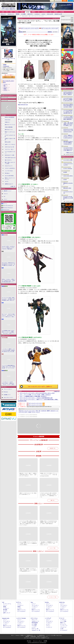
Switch (22, 12)
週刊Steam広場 (8, 142)
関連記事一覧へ (57, 392)
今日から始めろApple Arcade (10, 158)
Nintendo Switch (6, 210)
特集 (4, 86)
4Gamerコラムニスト (9, 166)
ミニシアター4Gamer (9, 171)
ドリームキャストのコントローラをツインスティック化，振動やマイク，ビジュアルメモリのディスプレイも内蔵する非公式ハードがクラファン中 (68, 149)
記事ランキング (7, 613)
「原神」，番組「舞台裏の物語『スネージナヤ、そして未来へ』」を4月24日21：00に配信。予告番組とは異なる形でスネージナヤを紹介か (68, 124)
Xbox (11, 12)
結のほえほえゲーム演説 (10, 155)
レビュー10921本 (5, 9)
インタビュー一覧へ (53, 597)
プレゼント (6, 194)
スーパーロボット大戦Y (68, 160)
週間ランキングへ (70, 153)
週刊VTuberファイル (9, 130)
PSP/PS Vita (62, 602)
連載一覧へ (14, 186)
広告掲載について (7, 395)
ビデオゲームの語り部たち (10, 168)
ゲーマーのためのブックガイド (10, 152)
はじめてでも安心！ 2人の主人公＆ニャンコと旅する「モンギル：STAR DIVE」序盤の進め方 (8, 248)
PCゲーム (5, 204)
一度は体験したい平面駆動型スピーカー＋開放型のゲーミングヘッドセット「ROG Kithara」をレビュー (49, 543)
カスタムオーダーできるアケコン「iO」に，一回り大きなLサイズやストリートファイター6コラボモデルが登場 (68, 130)
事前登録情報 (35, 623)
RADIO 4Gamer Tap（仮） (10, 147)
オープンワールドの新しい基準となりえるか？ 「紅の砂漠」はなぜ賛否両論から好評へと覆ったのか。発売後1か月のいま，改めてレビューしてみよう (9, 299)
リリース (34, 412)
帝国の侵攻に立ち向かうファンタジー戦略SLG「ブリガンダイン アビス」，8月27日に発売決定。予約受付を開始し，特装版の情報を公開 (68, 143)
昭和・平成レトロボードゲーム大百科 (10, 163)
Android (30, 412)
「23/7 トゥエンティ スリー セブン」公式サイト (40, 387)
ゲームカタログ (64, 630)
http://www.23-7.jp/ (23, 104)
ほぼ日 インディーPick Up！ (10, 144)
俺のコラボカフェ (8, 160)
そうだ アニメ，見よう (9, 149)
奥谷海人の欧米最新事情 (10, 117)
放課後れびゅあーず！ (9, 184)
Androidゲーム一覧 (58, 14)
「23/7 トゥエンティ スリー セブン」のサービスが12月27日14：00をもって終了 (37, 393)
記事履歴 (65, 1)
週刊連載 (5, 610)
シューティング (64, 626)
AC (51, 12)
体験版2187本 (12, 9)
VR (39, 12)
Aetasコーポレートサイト (8, 397)
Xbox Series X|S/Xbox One (8, 206)
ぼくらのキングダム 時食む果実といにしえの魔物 (68, 198)
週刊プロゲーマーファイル (10, 125)
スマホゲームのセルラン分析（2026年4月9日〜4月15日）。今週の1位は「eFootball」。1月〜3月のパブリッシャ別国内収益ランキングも (49, 495)
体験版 (5, 89)
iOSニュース (3, 14)
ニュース (5, 84)
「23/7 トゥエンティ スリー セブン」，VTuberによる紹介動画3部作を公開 (36, 398)
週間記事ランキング (7, 191)
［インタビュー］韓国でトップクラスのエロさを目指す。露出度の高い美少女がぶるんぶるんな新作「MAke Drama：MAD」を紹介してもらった (8, 350)
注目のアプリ (30, 14)
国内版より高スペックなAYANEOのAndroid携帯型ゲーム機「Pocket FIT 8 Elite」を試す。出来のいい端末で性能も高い (49, 522)
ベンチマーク (49, 627)
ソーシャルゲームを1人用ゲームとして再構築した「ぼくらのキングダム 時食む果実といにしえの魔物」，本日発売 (68, 99)
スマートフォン (34, 618)
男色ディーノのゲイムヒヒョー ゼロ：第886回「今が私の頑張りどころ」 (28, 494)
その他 (62, 629)
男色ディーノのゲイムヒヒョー (10, 133)
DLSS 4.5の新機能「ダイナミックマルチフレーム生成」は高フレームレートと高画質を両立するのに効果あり (28, 543)
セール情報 (23, 14)
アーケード (62, 618)
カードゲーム (63, 624)
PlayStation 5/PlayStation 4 (8, 208)
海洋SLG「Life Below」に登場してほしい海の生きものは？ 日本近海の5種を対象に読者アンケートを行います (9, 281)
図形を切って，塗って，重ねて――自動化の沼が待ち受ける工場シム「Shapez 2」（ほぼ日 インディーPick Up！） (28, 475)
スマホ (28, 12)
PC (7, 12)
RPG (40, 411)
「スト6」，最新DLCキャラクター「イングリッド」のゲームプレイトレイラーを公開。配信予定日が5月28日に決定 (68, 137)
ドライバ (5, 199)
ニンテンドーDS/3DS (21, 618)
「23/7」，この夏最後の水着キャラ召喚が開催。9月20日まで (33, 396)
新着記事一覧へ (53, 448)
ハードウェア (45, 12)
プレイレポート (35, 605)
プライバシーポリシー (8, 389)
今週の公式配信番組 (9, 127)
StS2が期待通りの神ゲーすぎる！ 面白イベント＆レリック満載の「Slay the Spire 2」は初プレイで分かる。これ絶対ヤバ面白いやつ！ (9, 332)
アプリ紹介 (34, 626)
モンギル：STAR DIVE (68, 168)
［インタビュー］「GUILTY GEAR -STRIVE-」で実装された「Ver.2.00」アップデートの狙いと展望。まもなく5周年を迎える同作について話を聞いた (9, 383)
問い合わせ (23, 1)
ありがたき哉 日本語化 (9, 176)
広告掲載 (45, 641)
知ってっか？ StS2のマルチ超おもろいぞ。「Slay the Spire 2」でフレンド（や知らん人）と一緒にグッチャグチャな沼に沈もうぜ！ (9, 316)
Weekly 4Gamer (8, 120)
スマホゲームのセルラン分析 (10, 136)
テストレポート (50, 621)
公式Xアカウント (8, 1)
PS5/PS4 (17, 12)
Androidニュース (11, 14)
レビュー (5, 87)
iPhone (37, 411)
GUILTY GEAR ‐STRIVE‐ (68, 176)
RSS (2, 1)
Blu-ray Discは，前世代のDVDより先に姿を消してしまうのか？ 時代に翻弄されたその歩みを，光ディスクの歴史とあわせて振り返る (9, 264)
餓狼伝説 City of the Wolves (68, 184)
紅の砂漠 (65, 172)
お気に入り (59, 1)
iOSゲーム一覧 (50, 14)
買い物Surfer (7, 173)
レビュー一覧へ (53, 548)
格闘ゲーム (63, 623)
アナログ (56, 12)
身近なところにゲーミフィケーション (10, 179)
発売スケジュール (21, 610)
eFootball (65, 179)
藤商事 (5, 65)
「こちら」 (44, 637)
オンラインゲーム (7, 604)
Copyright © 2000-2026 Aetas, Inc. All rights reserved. (37, 643)
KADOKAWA (6, 66)
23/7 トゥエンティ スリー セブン (9, 59)
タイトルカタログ (21, 611)
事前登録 (18, 14)
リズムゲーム (63, 627)
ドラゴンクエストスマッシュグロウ (68, 164)
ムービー (43, 14)
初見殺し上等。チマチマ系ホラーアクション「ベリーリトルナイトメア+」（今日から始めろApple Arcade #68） (49, 475)
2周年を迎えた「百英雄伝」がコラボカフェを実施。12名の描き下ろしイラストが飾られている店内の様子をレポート (28, 570)
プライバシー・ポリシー (37, 641)
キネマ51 (7, 181)
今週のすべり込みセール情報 (10, 139)
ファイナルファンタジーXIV (68, 192)
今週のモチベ (7, 122)
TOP (3, 12)
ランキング (70, 1)
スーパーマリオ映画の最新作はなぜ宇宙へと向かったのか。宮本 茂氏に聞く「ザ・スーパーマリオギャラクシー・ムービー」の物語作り (9, 367)
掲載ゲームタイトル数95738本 (8, 8)
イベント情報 (63, 621)
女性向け (34, 12)
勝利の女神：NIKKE (67, 188)
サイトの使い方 (16, 1)
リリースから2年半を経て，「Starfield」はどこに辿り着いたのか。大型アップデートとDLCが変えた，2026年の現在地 (68, 112)
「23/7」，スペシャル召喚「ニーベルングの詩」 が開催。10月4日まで (35, 395)
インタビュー (37, 14)
